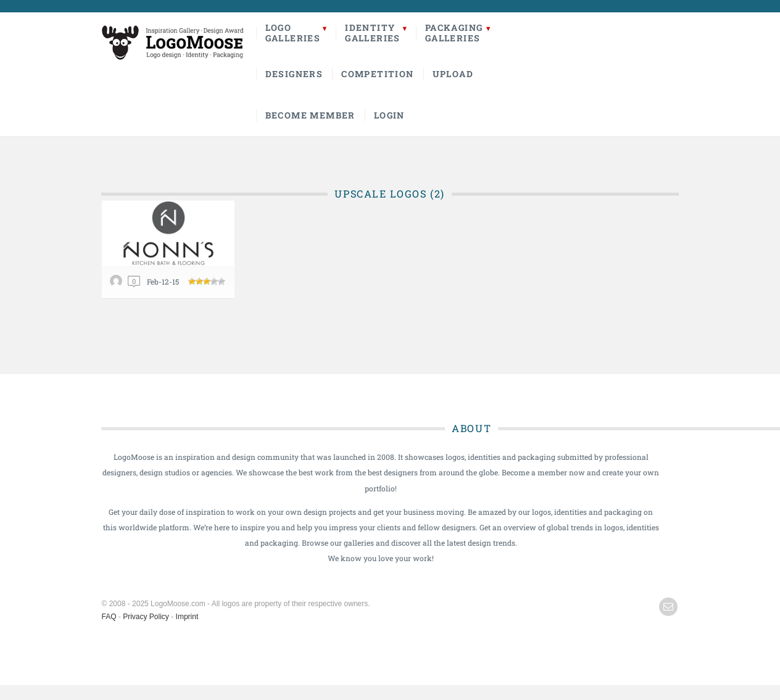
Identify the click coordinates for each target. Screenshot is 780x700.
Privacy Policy (146, 617)
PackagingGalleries (454, 33)
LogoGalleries (293, 33)
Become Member (310, 115)
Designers (294, 74)
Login (389, 115)
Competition (377, 74)
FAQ (109, 617)
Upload (453, 74)
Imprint (187, 617)
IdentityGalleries (373, 33)
